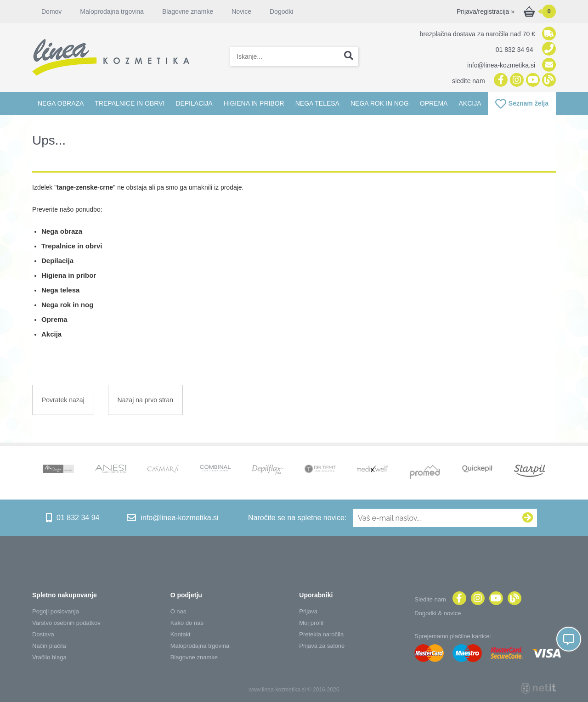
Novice (241, 11)
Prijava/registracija (486, 11)
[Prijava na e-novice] (528, 518)
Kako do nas (187, 623)
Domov (51, 11)
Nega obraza (61, 103)
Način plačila (49, 646)
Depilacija (194, 103)
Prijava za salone (322, 646)
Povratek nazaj (63, 400)
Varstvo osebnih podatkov (66, 623)
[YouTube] (532, 81)
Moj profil (311, 623)
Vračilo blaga (49, 657)
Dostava (43, 634)
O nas (178, 611)
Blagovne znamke (188, 11)
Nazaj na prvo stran (145, 400)
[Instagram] (516, 81)
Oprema (434, 103)
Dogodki (281, 11)
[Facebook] (500, 81)
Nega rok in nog (380, 103)
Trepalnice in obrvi (130, 103)
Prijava (308, 611)
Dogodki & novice (438, 613)
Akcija (470, 103)
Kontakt (181, 634)
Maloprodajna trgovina (112, 11)
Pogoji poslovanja (56, 611)
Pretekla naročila (321, 634)
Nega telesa (317, 103)
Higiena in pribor (254, 103)
